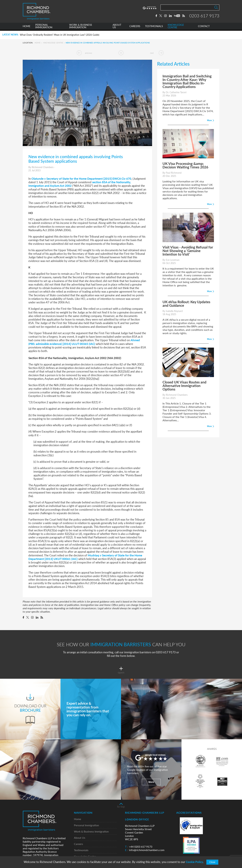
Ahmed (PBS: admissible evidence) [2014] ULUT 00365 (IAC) (84, 342)
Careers (78, 844)
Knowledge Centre (53, 43)
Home (37, 43)
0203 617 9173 (204, 16)
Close (212, 862)
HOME (27, 28)
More (151, 782)
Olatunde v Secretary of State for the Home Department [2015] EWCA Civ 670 (81, 179)
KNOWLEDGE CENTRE (176, 28)
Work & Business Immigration (91, 832)
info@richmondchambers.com (145, 850)
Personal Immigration (86, 825)
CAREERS (135, 28)
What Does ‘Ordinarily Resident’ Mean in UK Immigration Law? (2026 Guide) (60, 35)
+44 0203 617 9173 (139, 847)
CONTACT (204, 28)
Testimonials (81, 850)
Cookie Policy (194, 862)
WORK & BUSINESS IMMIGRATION (81, 28)
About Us (80, 838)
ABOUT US (117, 28)
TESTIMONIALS (154, 28)
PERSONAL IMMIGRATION (44, 28)
